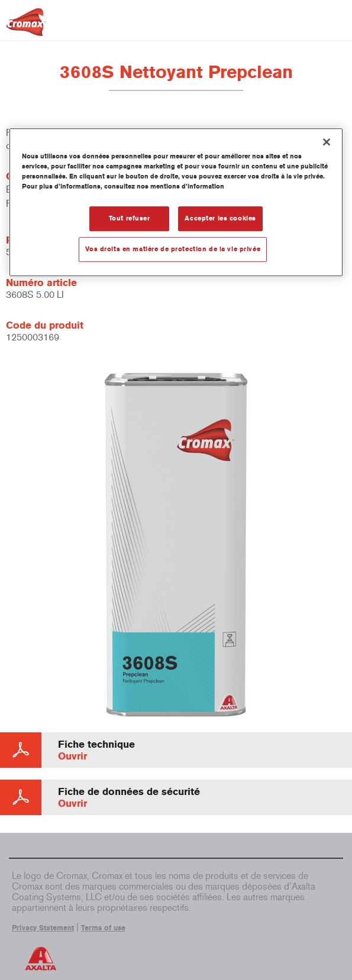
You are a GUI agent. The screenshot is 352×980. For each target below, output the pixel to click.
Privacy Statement (43, 928)
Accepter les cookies (220, 218)
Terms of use (103, 928)
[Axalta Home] (26, 27)
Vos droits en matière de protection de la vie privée (173, 249)
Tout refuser (130, 218)
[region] (176, 202)
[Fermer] (327, 142)
